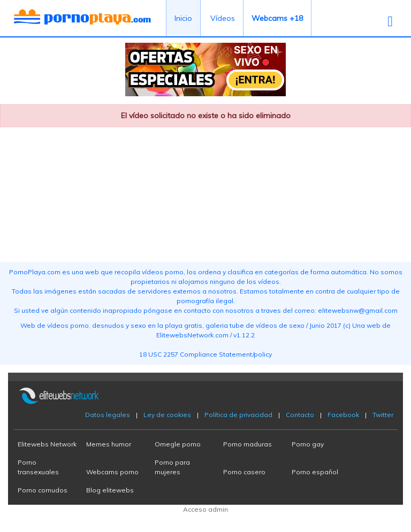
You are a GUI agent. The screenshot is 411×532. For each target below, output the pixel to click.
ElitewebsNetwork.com (192, 335)
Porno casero (244, 472)
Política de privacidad (238, 415)
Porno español (315, 472)
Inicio (183, 18)
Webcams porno (112, 472)
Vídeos (223, 18)
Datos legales (108, 415)
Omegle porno (178, 444)
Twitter (383, 415)
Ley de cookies (167, 415)
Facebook (343, 415)
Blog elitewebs (110, 490)
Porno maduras (248, 444)
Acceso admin (205, 509)
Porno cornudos (43, 490)
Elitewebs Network (47, 444)
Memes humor (109, 444)
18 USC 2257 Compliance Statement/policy (205, 354)
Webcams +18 (277, 18)
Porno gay (308, 444)
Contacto (300, 415)
